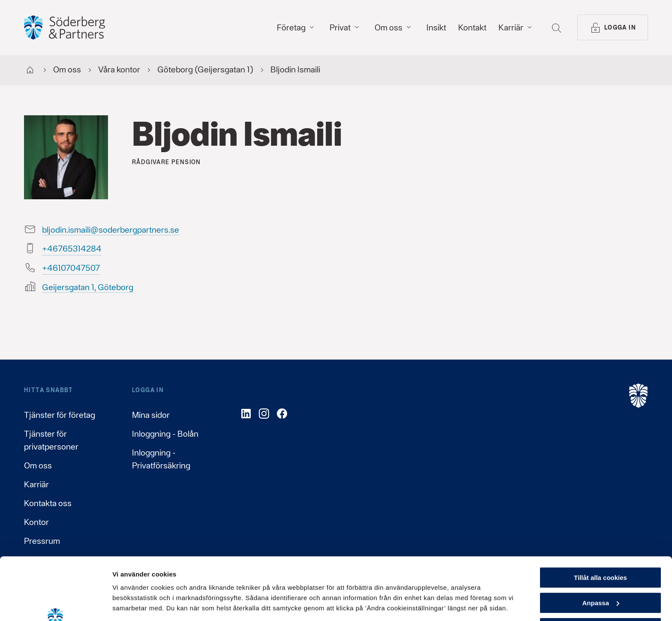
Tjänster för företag (60, 415)
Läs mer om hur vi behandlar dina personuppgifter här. (202, 580)
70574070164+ (71, 268)
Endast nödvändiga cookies (600, 569)
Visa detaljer (131, 604)
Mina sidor (151, 415)
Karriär (36, 484)
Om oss (38, 465)
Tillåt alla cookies (600, 519)
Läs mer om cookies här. (152, 570)
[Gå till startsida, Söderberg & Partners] (64, 27)
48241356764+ (72, 249)
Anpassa (601, 544)
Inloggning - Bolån (165, 434)
